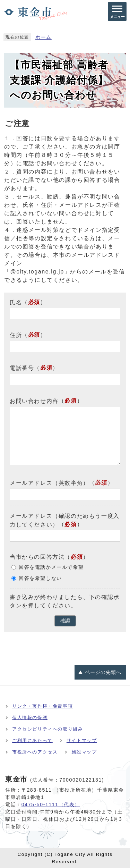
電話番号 (22, 368)
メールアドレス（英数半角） (49, 483)
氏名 (16, 302)
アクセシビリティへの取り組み (47, 729)
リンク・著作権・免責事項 (42, 706)
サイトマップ (82, 740)
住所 (16, 335)
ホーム (44, 37)
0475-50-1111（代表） (51, 804)
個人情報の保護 (30, 718)
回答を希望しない (40, 578)
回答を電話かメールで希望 (51, 567)
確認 (65, 621)
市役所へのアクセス (35, 752)
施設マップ (84, 752)
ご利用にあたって (32, 740)
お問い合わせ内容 (34, 401)
